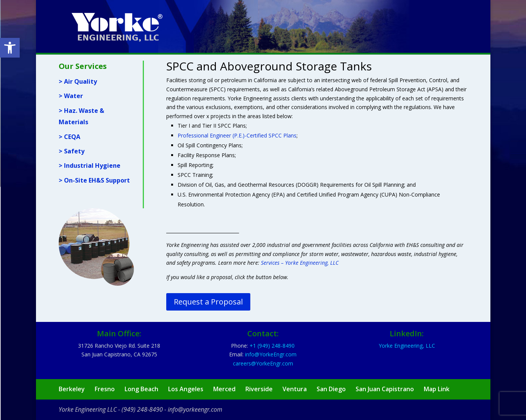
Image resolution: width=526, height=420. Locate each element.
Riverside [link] (259, 389)
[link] (10, 48)
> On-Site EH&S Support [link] (94, 180)
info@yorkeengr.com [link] (195, 409)
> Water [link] (71, 96)
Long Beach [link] (141, 389)
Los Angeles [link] (186, 389)
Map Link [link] (437, 389)
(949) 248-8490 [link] (142, 409)
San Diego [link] (331, 389)
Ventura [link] (295, 389)
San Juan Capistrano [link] (385, 389)
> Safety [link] (72, 151)
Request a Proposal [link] (208, 302)
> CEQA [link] (69, 137)
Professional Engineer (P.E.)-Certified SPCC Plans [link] (237, 135)
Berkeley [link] (72, 389)
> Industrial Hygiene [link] (90, 166)
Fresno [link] (105, 389)
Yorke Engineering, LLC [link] (407, 346)
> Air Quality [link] (78, 81)
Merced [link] (224, 389)
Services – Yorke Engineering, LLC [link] (300, 263)
